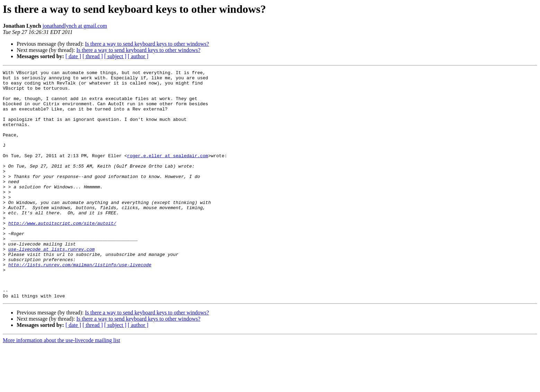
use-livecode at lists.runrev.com (52, 285)
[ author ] (138, 56)
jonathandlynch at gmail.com (75, 26)
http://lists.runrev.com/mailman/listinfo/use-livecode (80, 304)
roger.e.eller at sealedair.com (168, 173)
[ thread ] (93, 56)
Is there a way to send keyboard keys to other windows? (147, 44)
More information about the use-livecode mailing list (61, 386)
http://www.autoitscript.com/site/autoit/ (62, 254)
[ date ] (73, 56)
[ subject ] (115, 56)
